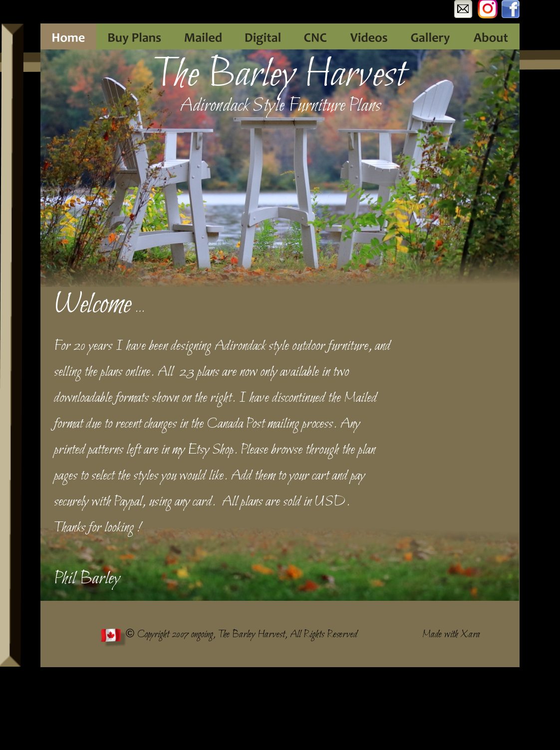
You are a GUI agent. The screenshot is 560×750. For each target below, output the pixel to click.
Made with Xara (451, 634)
